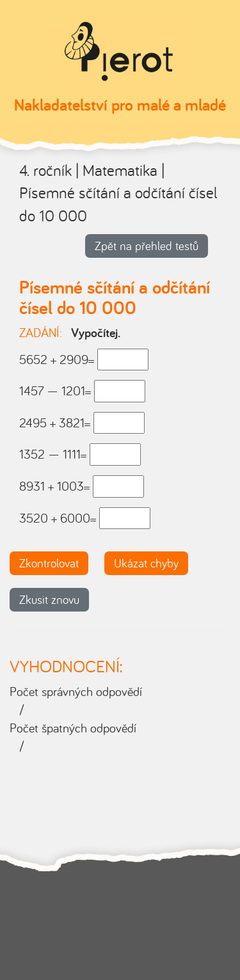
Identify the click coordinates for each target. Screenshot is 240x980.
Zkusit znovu (49, 599)
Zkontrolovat (49, 563)
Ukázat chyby (146, 563)
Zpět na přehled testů (147, 246)
